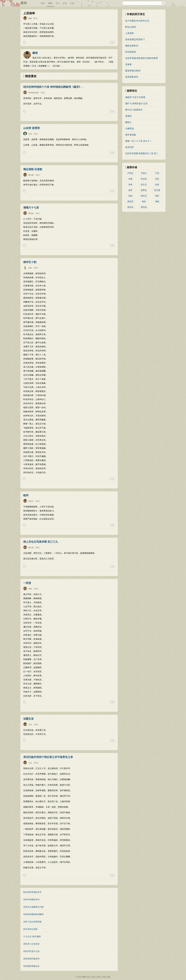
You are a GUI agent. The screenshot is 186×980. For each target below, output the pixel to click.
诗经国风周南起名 (31, 966)
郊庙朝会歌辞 (34, 93)
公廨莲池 (129, 128)
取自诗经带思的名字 (32, 892)
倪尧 (130, 196)
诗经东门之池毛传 (31, 944)
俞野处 (144, 190)
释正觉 (31, 548)
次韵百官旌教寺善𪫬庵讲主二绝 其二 (142, 153)
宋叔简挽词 (131, 52)
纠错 (108, 977)
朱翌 (30, 268)
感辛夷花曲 (131, 135)
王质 (30, 134)
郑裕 (30, 589)
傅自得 (130, 207)
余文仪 (144, 185)
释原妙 (31, 213)
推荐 (43, 3)
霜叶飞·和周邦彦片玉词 (136, 103)
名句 (58, 3)
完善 (112, 43)
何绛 (130, 185)
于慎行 (144, 173)
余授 (157, 185)
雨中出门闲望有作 (134, 110)
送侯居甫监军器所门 (135, 39)
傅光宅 (144, 196)
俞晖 (130, 190)
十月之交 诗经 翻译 (32, 936)
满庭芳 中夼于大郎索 (135, 97)
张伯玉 (31, 501)
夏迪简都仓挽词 (133, 71)
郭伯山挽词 (131, 27)
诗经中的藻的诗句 (31, 899)
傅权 (144, 201)
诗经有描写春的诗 (31, 959)
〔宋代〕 (35, 18)
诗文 (50, 3)
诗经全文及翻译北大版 (33, 907)
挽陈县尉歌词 (132, 46)
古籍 (72, 3)
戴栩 (30, 18)
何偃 (130, 179)
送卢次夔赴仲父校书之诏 (137, 21)
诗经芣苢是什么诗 (31, 951)
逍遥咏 (128, 116)
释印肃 (31, 175)
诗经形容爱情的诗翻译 (33, 914)
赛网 (24, 3)
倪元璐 (157, 190)
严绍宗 (130, 173)
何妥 (157, 179)
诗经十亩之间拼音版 (32, 922)
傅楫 (157, 201)
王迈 (30, 725)
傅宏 (157, 196)
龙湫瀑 (128, 64)
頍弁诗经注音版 (30, 929)
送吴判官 (129, 147)
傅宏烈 (130, 201)
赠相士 (128, 122)
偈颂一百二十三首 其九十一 (138, 141)
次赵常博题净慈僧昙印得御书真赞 (141, 58)
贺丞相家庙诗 (132, 77)
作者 (65, 3)
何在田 (144, 179)
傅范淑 (144, 207)
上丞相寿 (129, 33)
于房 (157, 173)
